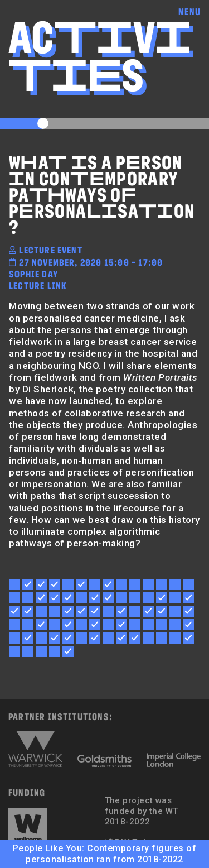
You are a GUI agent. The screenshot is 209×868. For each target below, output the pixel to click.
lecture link (38, 286)
